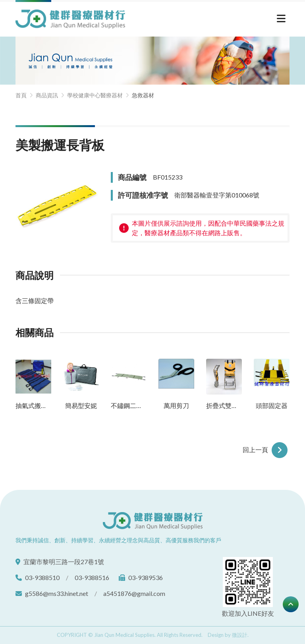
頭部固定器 (272, 405)
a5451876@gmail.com (134, 593)
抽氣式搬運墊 (33, 405)
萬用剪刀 (176, 405)
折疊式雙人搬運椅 (224, 405)
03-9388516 (92, 577)
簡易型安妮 (81, 405)
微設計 (240, 635)
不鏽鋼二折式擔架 (129, 405)
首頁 (21, 95)
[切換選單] (281, 19)
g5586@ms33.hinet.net (57, 593)
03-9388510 (42, 577)
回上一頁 (266, 449)
